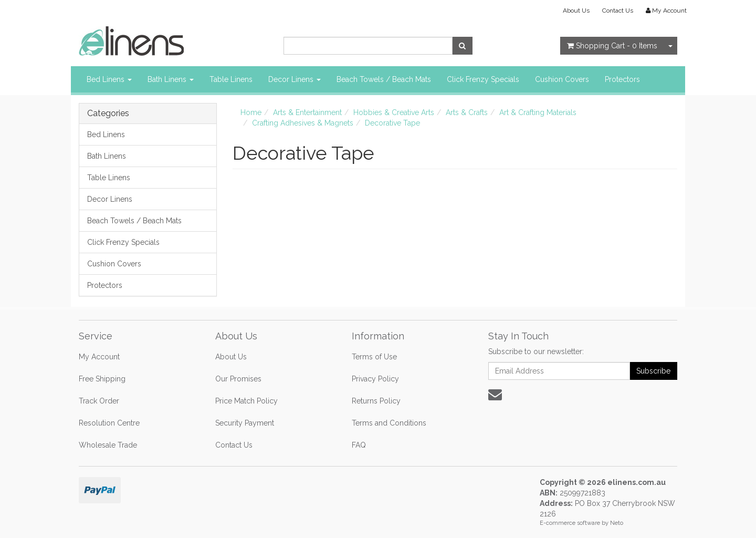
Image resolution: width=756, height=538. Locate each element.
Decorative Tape (392, 123)
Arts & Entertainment (307, 112)
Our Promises (238, 379)
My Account (99, 357)
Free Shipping (102, 379)
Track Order (99, 401)
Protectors (622, 79)
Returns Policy (376, 401)
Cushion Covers (562, 79)
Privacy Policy (375, 379)
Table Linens (231, 79)
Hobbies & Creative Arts (394, 112)
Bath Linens (171, 79)
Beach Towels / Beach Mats (384, 79)
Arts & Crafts (467, 112)
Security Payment (245, 423)
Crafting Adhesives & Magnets (303, 123)
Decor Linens (295, 79)
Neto (617, 523)
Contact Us (618, 11)
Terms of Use (374, 357)
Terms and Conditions (389, 423)
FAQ (359, 445)
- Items (612, 46)
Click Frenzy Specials (483, 79)
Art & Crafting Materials (538, 112)
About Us (576, 11)
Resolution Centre (109, 423)
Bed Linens (109, 79)
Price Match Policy (246, 401)
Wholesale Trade (108, 445)
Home (251, 112)
